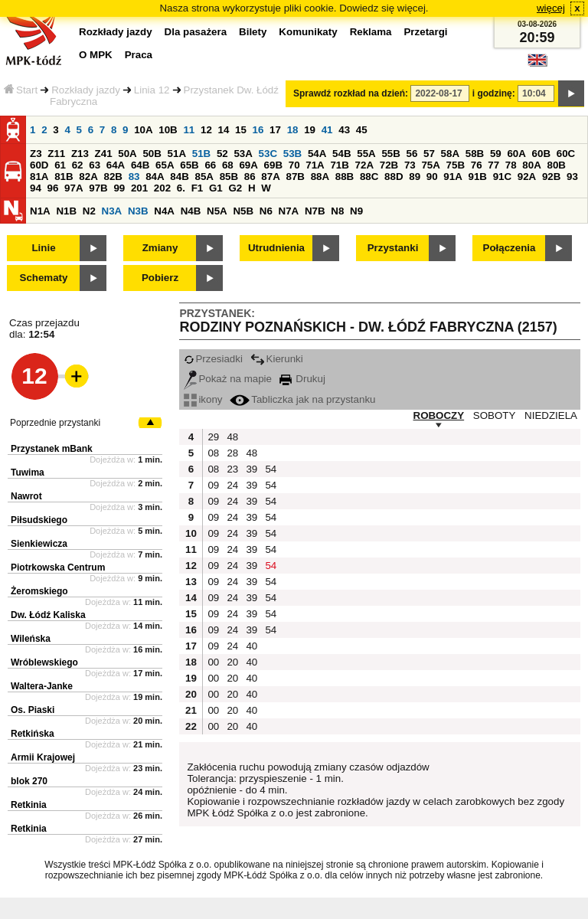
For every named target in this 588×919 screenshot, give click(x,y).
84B (179, 177)
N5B (243, 211)
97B (98, 188)
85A (204, 177)
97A (73, 188)
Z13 (80, 154)
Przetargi (425, 32)
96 (53, 188)
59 (496, 154)
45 (362, 130)
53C (268, 154)
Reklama (371, 32)
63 (95, 165)
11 (189, 130)
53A (243, 154)
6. (181, 188)
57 (429, 154)
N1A (40, 211)
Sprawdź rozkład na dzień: (351, 93)
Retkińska (33, 734)
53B (292, 154)
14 (224, 130)
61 (60, 165)
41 (327, 130)
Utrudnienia (276, 248)
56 (412, 154)
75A (430, 165)
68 (228, 165)
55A (366, 154)
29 (213, 437)
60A (516, 154)
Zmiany (160, 248)
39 (252, 469)
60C (566, 154)
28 (232, 453)
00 (213, 662)
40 (252, 646)
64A (116, 165)
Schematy (44, 278)
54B (341, 154)
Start (21, 90)
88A (320, 177)
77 (493, 165)
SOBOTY (495, 415)
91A (452, 177)
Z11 (56, 154)
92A (527, 177)
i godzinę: (494, 93)
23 (232, 469)
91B (477, 177)
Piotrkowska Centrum (58, 567)
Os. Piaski (33, 710)
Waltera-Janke (42, 686)
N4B (191, 211)
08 (213, 453)
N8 (337, 211)
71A (315, 165)
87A (270, 177)
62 (78, 165)
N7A (289, 211)
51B (201, 154)
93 (572, 177)
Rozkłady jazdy (86, 90)
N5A (217, 211)
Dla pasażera (196, 32)
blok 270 (29, 781)
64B (140, 165)
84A (155, 177)
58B (475, 154)
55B (390, 154)
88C (369, 177)
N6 (266, 211)
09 (213, 485)
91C (502, 177)
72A (364, 165)
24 (232, 485)
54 (271, 469)
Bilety (253, 32)
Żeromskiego (39, 591)
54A (317, 154)
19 (310, 130)
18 (293, 130)
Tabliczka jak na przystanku (302, 399)
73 (410, 165)
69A (248, 165)
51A (177, 154)
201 (139, 188)
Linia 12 (152, 90)
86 (250, 177)
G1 (216, 188)
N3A (112, 211)
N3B (138, 211)
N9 (356, 211)
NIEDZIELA (551, 415)
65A (165, 165)
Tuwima (28, 473)
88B (345, 177)
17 (275, 130)
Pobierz (160, 278)
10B (168, 130)
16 (258, 130)
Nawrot (26, 496)
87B (295, 177)
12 (206, 130)
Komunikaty (308, 32)
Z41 (104, 154)
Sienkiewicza (39, 544)
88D (394, 177)
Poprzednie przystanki (55, 423)
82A (88, 177)
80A (531, 165)
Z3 (36, 154)
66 (210, 165)
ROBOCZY (439, 415)
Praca (139, 55)
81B (64, 177)
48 (232, 437)
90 (432, 177)
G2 (235, 188)
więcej (551, 8)
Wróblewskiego (44, 662)
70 (294, 165)
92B (551, 177)
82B (113, 177)
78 (511, 165)
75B (456, 165)
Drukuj (302, 379)
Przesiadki (213, 359)
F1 (198, 188)
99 (119, 188)
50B (152, 154)
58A (450, 154)
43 (344, 130)
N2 (89, 211)
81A (39, 177)
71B (339, 165)
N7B (315, 211)
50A (127, 154)
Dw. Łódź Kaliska (48, 615)
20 (232, 662)
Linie (43, 248)
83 (134, 177)
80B (557, 165)
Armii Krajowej (43, 757)
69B (273, 165)
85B (229, 177)
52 (222, 154)
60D (39, 165)
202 (162, 188)
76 (477, 165)
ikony (203, 399)
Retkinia (29, 805)
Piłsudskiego (39, 520)
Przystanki (393, 248)
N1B (66, 211)
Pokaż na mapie (228, 379)
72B (389, 165)
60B (541, 154)
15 (241, 130)
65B (189, 165)
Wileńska (31, 639)
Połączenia (510, 248)
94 (36, 188)
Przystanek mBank (52, 449)
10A (143, 130)
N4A (164, 211)
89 (415, 177)
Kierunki (277, 359)
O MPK (96, 55)
